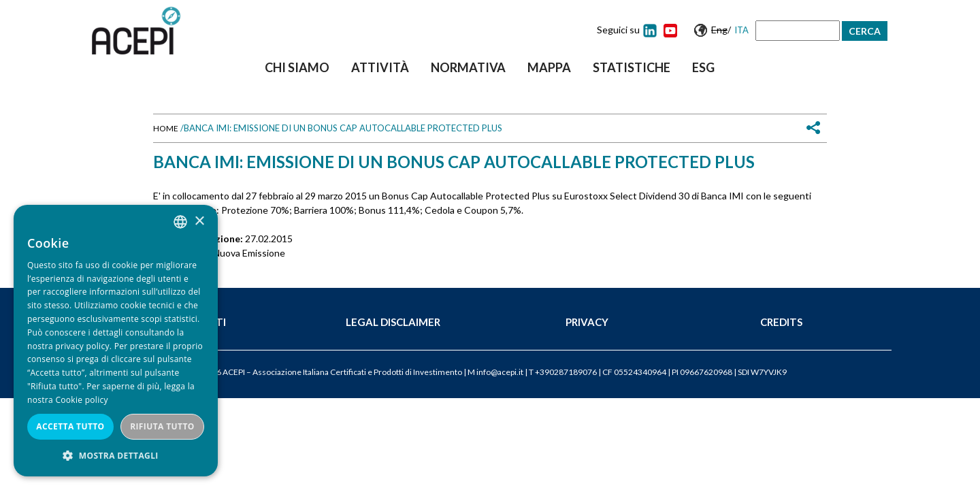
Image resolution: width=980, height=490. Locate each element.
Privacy (587, 322)
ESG (703, 67)
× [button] (199, 222)
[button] (116, 456)
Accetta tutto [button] (70, 426)
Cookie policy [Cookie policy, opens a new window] (81, 400)
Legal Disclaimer (393, 322)
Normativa (468, 67)
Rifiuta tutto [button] (162, 426)
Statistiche (632, 67)
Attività (380, 67)
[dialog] (116, 341)
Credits (781, 322)
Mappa (549, 67)
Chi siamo (297, 67)
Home (166, 128)
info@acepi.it (500, 372)
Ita (741, 30)
